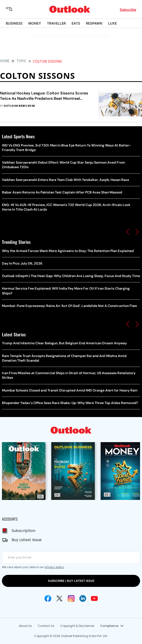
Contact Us (46, 626)
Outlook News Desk (19, 106)
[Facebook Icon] (48, 598)
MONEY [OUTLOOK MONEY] (35, 23)
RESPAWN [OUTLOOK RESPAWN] (94, 23)
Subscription (23, 531)
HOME (5, 61)
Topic (21, 61)
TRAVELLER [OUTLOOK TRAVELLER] (56, 23)
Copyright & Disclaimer (77, 626)
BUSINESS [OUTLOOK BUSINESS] (14, 23)
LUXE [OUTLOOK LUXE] (112, 23)
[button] (128, 232)
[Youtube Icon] (94, 598)
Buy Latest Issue (27, 540)
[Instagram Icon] (71, 598)
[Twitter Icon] (60, 598)
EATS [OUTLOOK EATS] (76, 23)
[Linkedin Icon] (83, 598)
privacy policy (54, 567)
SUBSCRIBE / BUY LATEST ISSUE (71, 581)
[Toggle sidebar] (13, 9)
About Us (25, 626)
